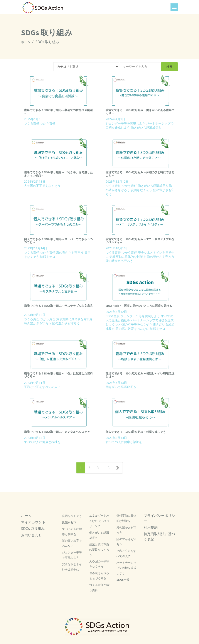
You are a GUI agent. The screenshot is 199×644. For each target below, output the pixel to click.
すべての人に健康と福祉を (42, 442)
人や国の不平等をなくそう (42, 186)
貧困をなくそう (142, 190)
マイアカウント (33, 522)
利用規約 (151, 527)
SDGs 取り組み (33, 529)
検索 (169, 67)
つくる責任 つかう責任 (40, 123)
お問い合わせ (32, 535)
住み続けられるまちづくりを (99, 576)
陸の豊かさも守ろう (119, 261)
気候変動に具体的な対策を (128, 257)
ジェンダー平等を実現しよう (125, 123)
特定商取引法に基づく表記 (159, 536)
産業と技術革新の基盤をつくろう (99, 550)
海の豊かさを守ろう (70, 252)
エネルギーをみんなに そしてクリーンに (99, 521)
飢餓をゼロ (48, 257)
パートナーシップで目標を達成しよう (126, 568)
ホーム (26, 42)
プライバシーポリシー (159, 518)
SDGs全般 (113, 316)
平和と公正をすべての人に (42, 387)
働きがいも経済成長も (146, 127)
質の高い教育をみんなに (132, 329)
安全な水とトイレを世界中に (72, 567)
